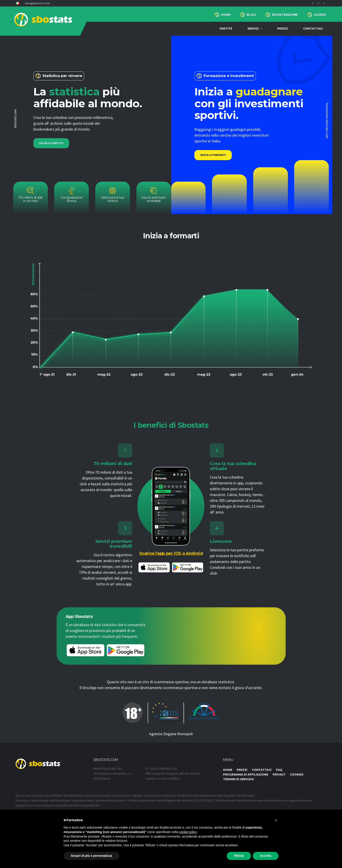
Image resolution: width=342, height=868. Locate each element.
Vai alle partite (51, 143)
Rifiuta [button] (239, 856)
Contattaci (313, 29)
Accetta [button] (266, 856)
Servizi (253, 29)
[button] (18, 3)
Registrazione (285, 15)
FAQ (279, 770)
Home (226, 15)
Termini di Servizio (238, 779)
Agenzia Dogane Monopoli (171, 734)
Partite (226, 29)
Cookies (297, 775)
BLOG (251, 15)
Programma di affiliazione (246, 775)
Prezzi (283, 29)
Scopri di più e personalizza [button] (91, 856)
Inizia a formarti (213, 155)
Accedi (320, 15)
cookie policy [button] (188, 832)
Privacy (279, 775)
